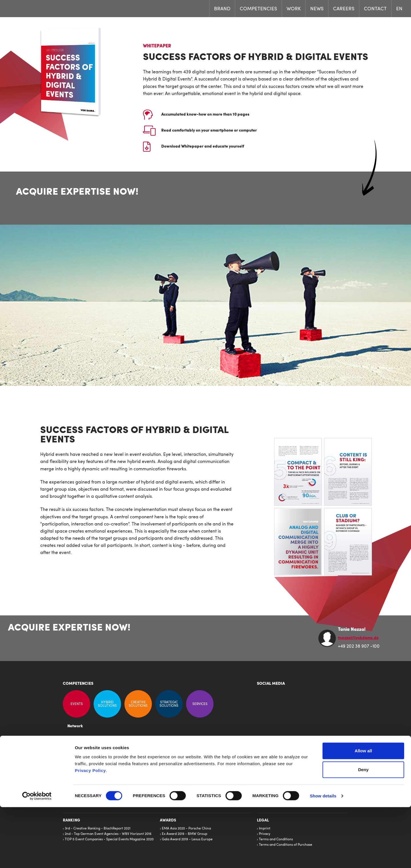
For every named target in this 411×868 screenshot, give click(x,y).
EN (399, 9)
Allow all (363, 812)
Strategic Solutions (169, 704)
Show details (323, 857)
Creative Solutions (138, 704)
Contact (375, 9)
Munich (169, 767)
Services (200, 704)
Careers (344, 9)
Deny (363, 830)
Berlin (167, 789)
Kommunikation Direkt (132, 754)
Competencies (258, 9)
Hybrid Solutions (107, 704)
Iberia (213, 767)
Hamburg (170, 773)
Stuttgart (170, 784)
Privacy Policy (90, 831)
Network (75, 726)
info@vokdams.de (278, 788)
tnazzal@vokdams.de (358, 638)
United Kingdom (221, 794)
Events (77, 704)
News (317, 9)
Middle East (217, 789)
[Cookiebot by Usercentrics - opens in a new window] (37, 857)
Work (294, 9)
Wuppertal (171, 762)
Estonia (214, 784)
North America (220, 773)
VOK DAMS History (129, 770)
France (214, 762)
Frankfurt (170, 778)
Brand (222, 9)
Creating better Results (132, 759)
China (213, 778)
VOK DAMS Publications (133, 765)
